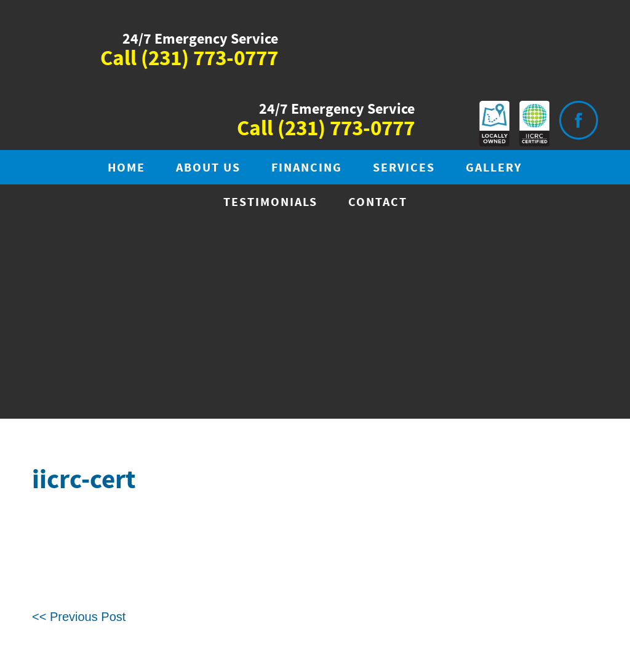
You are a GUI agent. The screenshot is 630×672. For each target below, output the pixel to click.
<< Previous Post (79, 617)
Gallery (494, 168)
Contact (378, 203)
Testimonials (270, 203)
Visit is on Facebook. (578, 120)
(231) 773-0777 (209, 59)
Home (126, 168)
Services (404, 168)
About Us (208, 168)
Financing (307, 168)
